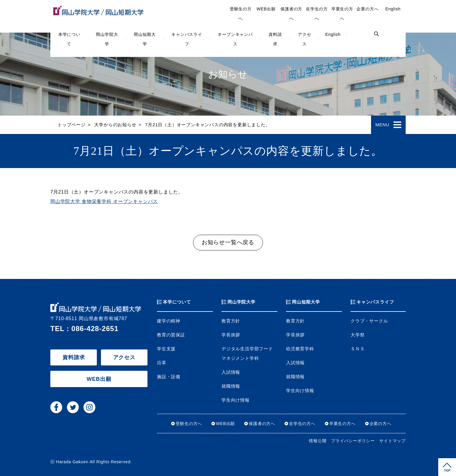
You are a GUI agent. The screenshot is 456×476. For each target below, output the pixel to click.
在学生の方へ (317, 14)
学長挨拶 (231, 335)
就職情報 (231, 386)
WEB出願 (266, 9)
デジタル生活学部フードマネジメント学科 (247, 354)
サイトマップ (392, 441)
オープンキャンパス (235, 39)
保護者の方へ (291, 14)
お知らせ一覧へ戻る (228, 242)
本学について (69, 39)
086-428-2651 (95, 329)
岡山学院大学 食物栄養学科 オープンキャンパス (104, 201)
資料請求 (275, 39)
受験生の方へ (241, 14)
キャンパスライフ (187, 39)
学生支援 (166, 349)
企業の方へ (367, 9)
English (333, 34)
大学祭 (358, 335)
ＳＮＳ (358, 349)
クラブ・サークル (369, 321)
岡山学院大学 (107, 39)
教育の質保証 (171, 335)
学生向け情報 (236, 400)
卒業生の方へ (342, 14)
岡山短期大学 (145, 39)
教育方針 (231, 321)
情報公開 (318, 441)
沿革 (162, 363)
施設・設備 (169, 377)
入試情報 (231, 372)
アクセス (304, 39)
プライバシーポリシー (353, 441)
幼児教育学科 (300, 349)
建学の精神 (169, 321)
